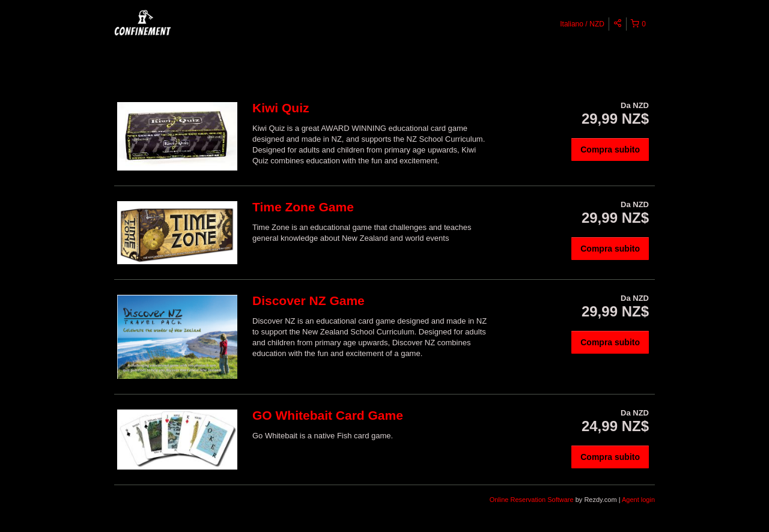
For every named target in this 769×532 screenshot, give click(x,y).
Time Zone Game (303, 207)
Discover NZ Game (309, 301)
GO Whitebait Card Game (328, 415)
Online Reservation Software (532, 500)
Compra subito (610, 150)
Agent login (638, 500)
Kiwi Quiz (281, 108)
